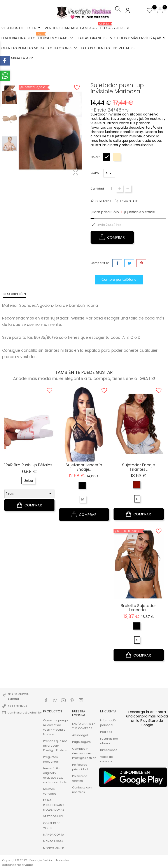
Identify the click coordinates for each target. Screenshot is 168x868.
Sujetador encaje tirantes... (138, 467)
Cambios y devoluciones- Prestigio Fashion (84, 753)
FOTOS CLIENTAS (95, 48)
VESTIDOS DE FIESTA (21, 28)
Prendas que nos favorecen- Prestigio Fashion (55, 745)
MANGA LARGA (53, 841)
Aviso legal (80, 735)
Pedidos (106, 731)
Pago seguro (81, 741)
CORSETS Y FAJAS (56, 36)
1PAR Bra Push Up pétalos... (29, 464)
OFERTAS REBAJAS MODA (23, 48)
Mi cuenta (108, 711)
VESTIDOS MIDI (53, 816)
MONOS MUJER (53, 848)
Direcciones (109, 750)
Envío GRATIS (129, 201)
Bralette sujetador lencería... (138, 607)
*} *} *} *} (109, 173)
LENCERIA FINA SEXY (18, 38)
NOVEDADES (124, 48)
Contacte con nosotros (82, 789)
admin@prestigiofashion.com (29, 712)
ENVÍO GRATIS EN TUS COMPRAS (84, 726)
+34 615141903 (17, 705)
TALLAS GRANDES (92, 38)
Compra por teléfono (119, 279)
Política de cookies (80, 778)
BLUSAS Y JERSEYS (115, 26)
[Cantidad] (111, 188)
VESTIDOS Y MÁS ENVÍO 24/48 (138, 38)
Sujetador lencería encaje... (84, 467)
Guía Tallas (103, 201)
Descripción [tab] (14, 294)
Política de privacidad (80, 767)
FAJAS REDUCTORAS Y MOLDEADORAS (54, 805)
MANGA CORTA (54, 834)
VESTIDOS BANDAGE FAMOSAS (71, 28)
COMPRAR (112, 237)
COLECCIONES (63, 48)
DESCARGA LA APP (17, 58)
